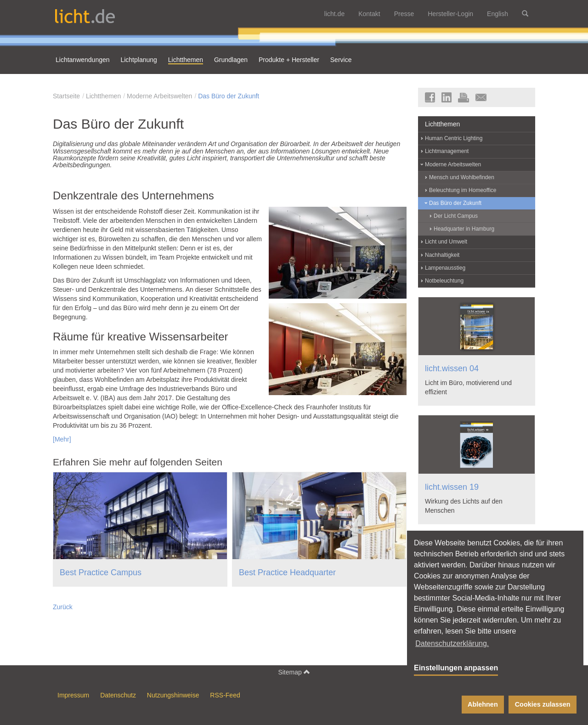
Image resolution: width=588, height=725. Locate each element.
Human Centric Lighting (454, 138)
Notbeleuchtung (444, 281)
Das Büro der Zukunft (229, 96)
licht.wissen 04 (452, 368)
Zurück (63, 607)
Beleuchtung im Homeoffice (463, 190)
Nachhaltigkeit (442, 255)
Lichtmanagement (447, 151)
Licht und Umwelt (446, 242)
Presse (404, 14)
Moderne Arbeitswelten (159, 96)
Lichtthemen (103, 96)
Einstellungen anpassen (456, 668)
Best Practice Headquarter (287, 572)
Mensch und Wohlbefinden (462, 177)
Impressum (73, 695)
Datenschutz (118, 695)
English (498, 14)
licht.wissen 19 (452, 487)
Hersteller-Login (450, 14)
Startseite (66, 96)
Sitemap (294, 672)
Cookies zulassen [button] (543, 704)
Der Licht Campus (456, 216)
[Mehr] (62, 439)
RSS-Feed (225, 695)
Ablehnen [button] (483, 704)
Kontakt (369, 14)
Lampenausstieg (445, 268)
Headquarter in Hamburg (464, 229)
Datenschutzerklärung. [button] (452, 643)
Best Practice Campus (101, 572)
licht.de (334, 14)
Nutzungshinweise (173, 695)
